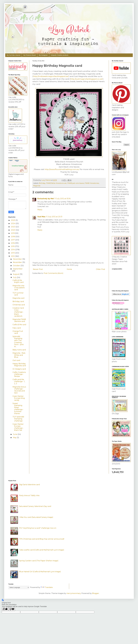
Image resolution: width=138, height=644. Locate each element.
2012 (13, 256)
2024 (13, 223)
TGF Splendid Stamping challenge (18, 419)
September (18, 269)
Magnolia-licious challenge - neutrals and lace (19, 390)
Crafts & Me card (19, 325)
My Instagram (43, 55)
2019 (13, 233)
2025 (13, 220)
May (15, 438)
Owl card (16, 360)
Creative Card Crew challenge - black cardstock (18, 312)
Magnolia (37, 186)
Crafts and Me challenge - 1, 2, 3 (19, 381)
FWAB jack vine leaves (76, 183)
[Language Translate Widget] (19, 587)
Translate (47, 587)
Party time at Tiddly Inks (29, 495)
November (18, 262)
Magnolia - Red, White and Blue (19, 355)
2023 (13, 227)
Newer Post (38, 269)
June (15, 434)
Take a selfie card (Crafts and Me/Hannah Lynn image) (42, 550)
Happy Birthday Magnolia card (19, 365)
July (15, 277)
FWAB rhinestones (92, 183)
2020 (13, 230)
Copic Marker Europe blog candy (19, 398)
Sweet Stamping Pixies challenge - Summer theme (18, 408)
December (18, 259)
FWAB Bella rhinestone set (56, 183)
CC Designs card (19, 369)
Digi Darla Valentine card (29, 485)
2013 (13, 253)
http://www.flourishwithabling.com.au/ (62, 169)
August (16, 274)
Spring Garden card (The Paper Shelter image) (39, 561)
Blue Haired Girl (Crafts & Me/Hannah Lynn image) (40, 572)
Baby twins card (19, 350)
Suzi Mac (41, 217)
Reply (40, 210)
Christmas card (19, 305)
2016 (13, 243)
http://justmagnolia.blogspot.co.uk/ (87, 79)
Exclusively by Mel (46, 199)
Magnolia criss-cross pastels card (19, 288)
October (17, 266)
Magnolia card (18, 298)
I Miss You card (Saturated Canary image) (36, 517)
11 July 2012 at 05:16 (62, 199)
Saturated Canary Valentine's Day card (35, 506)
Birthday (42, 183)
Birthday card (18, 301)
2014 (13, 250)
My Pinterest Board (30, 55)
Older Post (101, 269)
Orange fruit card (18, 332)
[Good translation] (5, 609)
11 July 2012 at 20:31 (54, 217)
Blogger (96, 593)
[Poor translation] (12, 609)
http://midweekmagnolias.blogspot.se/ (51, 76)
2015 (13, 246)
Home (69, 269)
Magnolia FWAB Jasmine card (19, 320)
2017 (13, 240)
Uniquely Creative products (59, 55)
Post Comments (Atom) (53, 273)
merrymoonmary (74, 593)
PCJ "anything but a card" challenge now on (38, 528)
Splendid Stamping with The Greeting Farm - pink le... (18, 341)
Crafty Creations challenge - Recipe (19, 374)
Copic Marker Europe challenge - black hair (18, 427)
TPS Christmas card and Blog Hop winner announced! (42, 539)
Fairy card (17, 328)
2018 (13, 237)
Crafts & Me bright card (18, 281)
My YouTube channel (13, 55)
